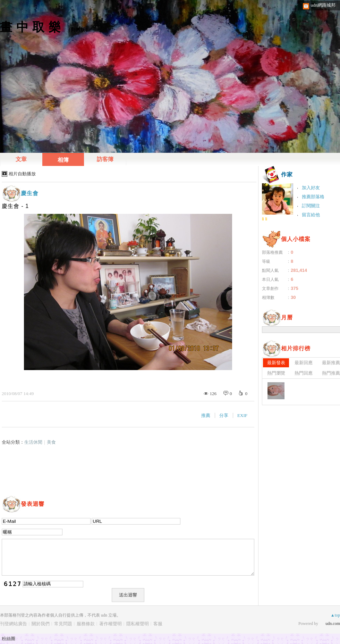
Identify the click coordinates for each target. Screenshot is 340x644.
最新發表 (276, 363)
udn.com (333, 624)
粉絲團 (8, 639)
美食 (51, 442)
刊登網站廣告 (14, 624)
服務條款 (86, 624)
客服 (158, 624)
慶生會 (30, 193)
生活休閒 (33, 442)
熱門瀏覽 (276, 373)
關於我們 (41, 624)
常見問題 (63, 624)
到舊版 (78, 30)
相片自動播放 (22, 174)
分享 (224, 415)
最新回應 (304, 363)
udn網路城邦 (323, 5)
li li (265, 219)
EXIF (242, 415)
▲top (335, 615)
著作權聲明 (110, 624)
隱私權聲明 (138, 624)
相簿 (63, 160)
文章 (21, 159)
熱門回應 (304, 373)
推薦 (206, 415)
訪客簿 (105, 159)
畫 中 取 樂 (31, 27)
